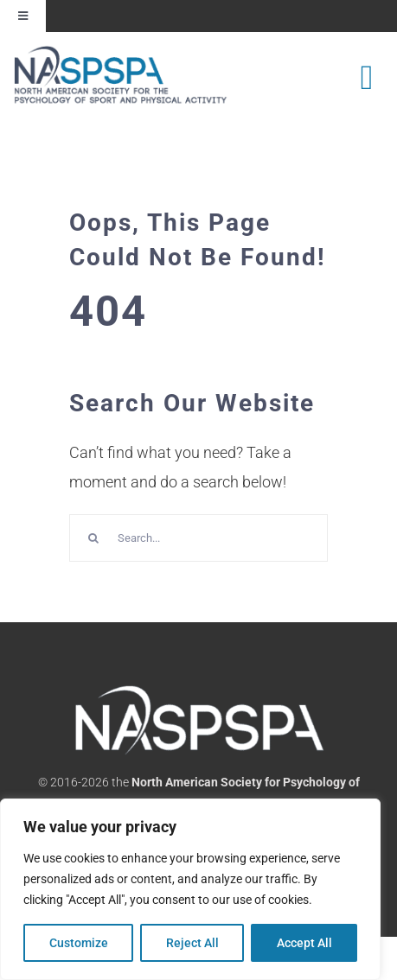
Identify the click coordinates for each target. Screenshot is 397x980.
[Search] (93, 538)
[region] (190, 889)
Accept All (304, 943)
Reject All (192, 943)
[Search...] (198, 538)
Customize (79, 943)
